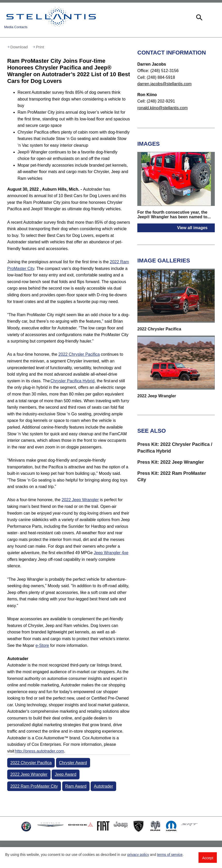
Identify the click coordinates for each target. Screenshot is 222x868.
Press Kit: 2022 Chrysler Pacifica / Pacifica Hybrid (175, 448)
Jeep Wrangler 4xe (111, 553)
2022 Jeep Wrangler (80, 500)
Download (19, 47)
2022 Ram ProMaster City (34, 786)
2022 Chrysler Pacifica (79, 354)
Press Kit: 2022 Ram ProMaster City (172, 476)
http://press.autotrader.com (39, 751)
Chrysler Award (73, 763)
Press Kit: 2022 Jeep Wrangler (171, 462)
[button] (199, 17)
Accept (208, 858)
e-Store (42, 645)
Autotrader (103, 786)
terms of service (170, 855)
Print (40, 47)
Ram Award (76, 786)
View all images (192, 228)
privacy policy (138, 855)
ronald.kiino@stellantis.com (162, 108)
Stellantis (51, 17)
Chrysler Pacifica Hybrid (72, 381)
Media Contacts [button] (16, 27)
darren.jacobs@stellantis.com (164, 84)
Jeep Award (65, 774)
